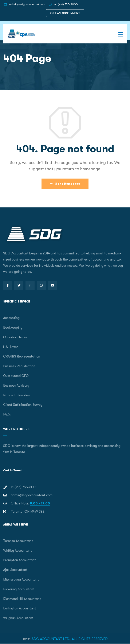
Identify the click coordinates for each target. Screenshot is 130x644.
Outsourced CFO (16, 376)
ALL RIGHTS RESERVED (90, 639)
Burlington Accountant (20, 608)
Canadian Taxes (15, 337)
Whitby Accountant (17, 551)
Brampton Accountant (19, 560)
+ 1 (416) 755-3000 (66, 4)
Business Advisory (16, 386)
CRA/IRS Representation (22, 356)
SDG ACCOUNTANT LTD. (51, 639)
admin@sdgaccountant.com (27, 4)
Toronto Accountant (18, 541)
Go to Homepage (65, 184)
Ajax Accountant (15, 570)
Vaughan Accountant (18, 618)
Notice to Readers (17, 395)
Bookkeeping (13, 328)
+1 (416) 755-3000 (24, 487)
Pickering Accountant (19, 589)
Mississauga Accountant (21, 579)
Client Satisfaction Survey (23, 405)
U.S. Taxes (11, 347)
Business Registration (19, 366)
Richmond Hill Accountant (22, 599)
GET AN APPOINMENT (65, 13)
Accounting (11, 318)
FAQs (7, 414)
